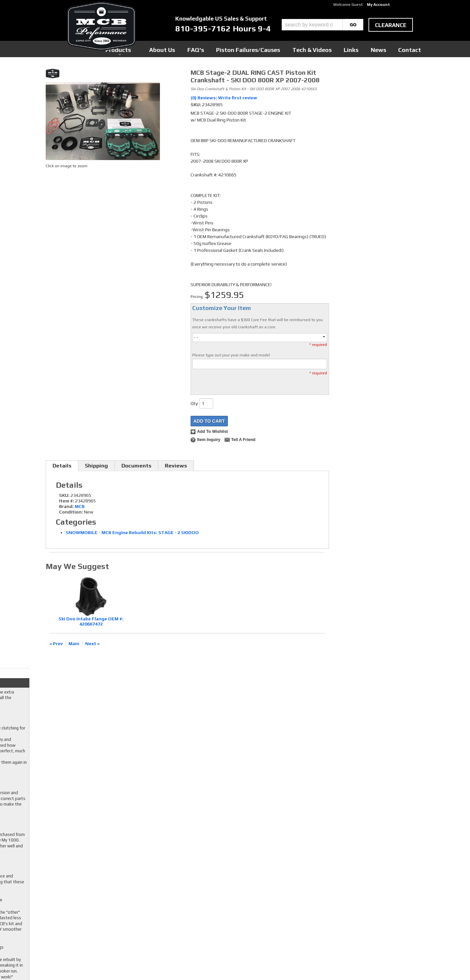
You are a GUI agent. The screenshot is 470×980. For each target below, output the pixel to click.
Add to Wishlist (212, 432)
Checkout (345, 75)
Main (74, 644)
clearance (391, 25)
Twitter (187, 895)
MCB (80, 506)
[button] (322, 25)
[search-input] (312, 25)
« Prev (56, 644)
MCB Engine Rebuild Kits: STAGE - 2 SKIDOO (150, 532)
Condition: (71, 512)
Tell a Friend (243, 440)
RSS (183, 908)
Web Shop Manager (297, 964)
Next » (92, 644)
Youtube (188, 902)
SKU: (196, 105)
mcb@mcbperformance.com (367, 931)
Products (205, 49)
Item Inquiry (209, 440)
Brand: (66, 506)
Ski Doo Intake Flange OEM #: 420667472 (91, 621)
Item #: (67, 501)
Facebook (188, 889)
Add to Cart (209, 421)
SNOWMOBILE (82, 532)
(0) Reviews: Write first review (224, 98)
